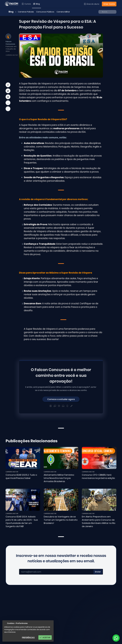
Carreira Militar (63, 12)
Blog (10, 12)
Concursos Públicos (45, 12)
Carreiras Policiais (26, 12)
